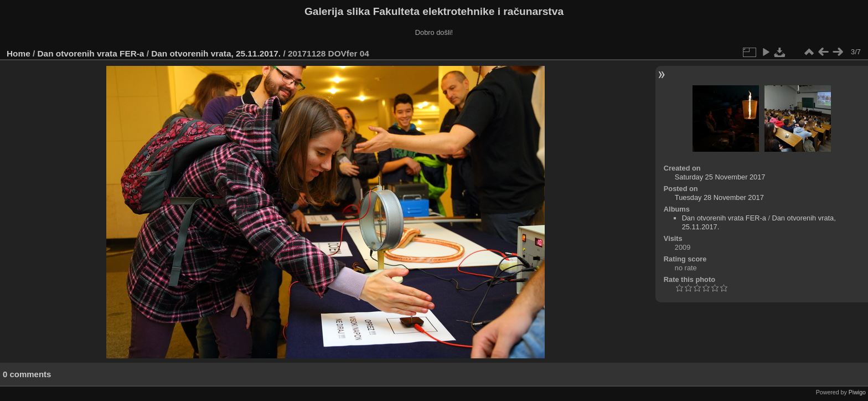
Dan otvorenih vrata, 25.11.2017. (216, 53)
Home (19, 53)
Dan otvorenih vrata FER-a (91, 53)
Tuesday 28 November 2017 (719, 197)
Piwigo (857, 392)
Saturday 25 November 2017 (720, 177)
